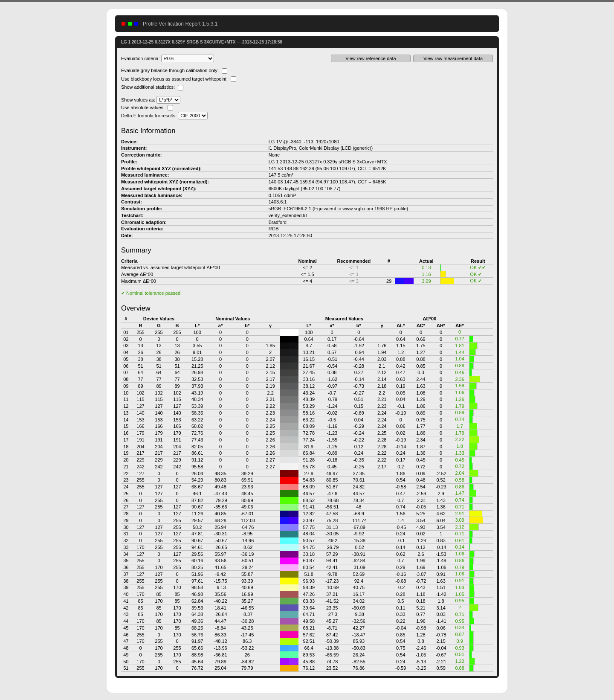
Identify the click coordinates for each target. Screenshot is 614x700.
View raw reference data (371, 58)
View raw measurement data (453, 58)
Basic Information (148, 131)
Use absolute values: (147, 107)
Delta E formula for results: (164, 116)
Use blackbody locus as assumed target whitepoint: (179, 79)
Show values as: (151, 100)
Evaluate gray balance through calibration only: (174, 70)
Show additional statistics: (152, 87)
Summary (136, 250)
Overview (136, 308)
